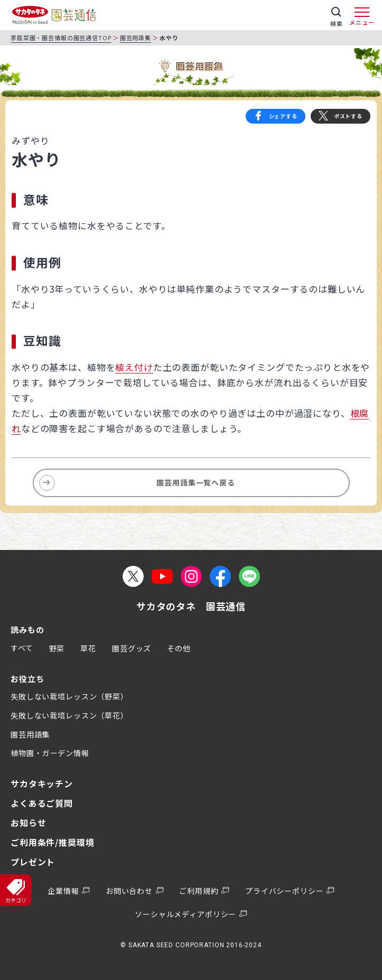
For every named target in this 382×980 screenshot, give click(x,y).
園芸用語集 (136, 38)
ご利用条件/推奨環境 (53, 842)
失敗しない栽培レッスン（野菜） (69, 696)
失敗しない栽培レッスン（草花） (69, 715)
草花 (88, 648)
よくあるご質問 (42, 803)
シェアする (283, 116)
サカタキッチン (42, 783)
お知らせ (28, 823)
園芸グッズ (132, 648)
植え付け (134, 367)
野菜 (57, 648)
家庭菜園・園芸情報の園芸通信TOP (61, 38)
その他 (179, 648)
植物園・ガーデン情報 (50, 753)
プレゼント (33, 862)
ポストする (348, 116)
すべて (22, 648)
